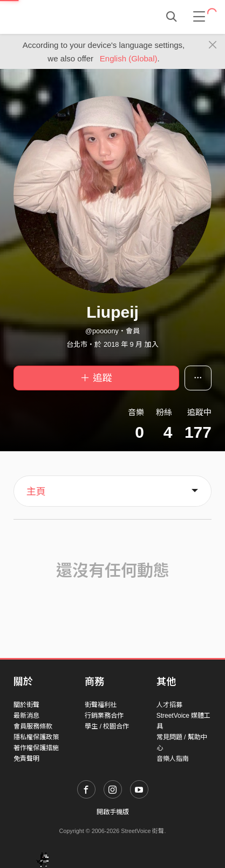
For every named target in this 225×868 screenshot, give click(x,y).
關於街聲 (26, 705)
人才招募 (169, 705)
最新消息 (26, 716)
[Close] (213, 45)
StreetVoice (58, 17)
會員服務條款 (33, 726)
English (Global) (129, 58)
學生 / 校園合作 (107, 726)
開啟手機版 (113, 812)
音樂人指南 (173, 759)
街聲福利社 (101, 705)
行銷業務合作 (104, 716)
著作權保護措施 (36, 748)
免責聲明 (26, 759)
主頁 (36, 492)
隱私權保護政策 (36, 737)
